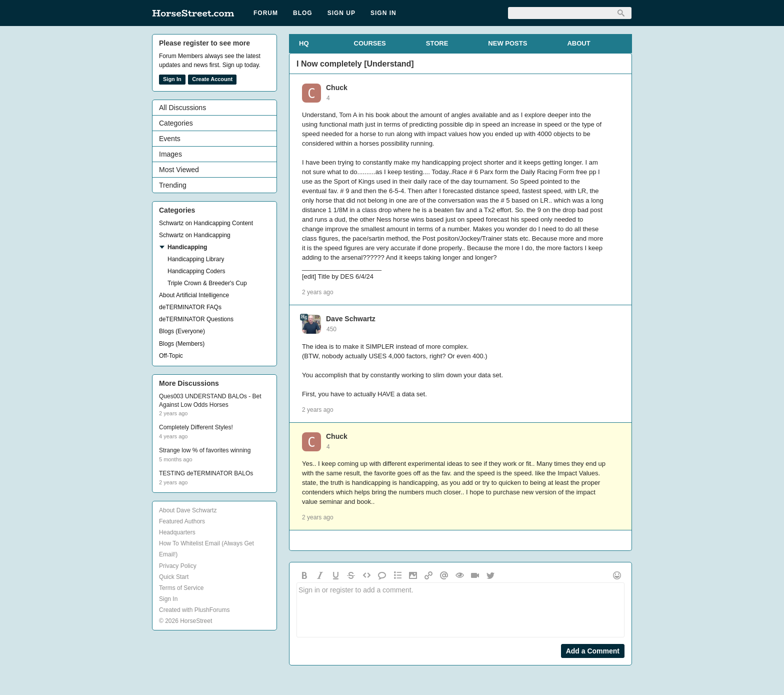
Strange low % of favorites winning (205, 450)
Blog (303, 13)
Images (170, 154)
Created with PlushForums (194, 610)
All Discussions (182, 108)
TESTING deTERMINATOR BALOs (206, 473)
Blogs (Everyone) (182, 331)
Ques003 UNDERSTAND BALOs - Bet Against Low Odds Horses (210, 401)
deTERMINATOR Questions (196, 319)
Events (170, 139)
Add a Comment (593, 651)
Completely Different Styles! (196, 427)
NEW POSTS (507, 43)
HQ (304, 43)
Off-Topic (171, 356)
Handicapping (187, 247)
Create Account (212, 79)
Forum (266, 13)
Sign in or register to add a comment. (460, 610)
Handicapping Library (196, 259)
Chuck (337, 88)
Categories (176, 123)
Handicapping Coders (196, 271)
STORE (437, 43)
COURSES (370, 43)
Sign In (383, 13)
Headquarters (177, 532)
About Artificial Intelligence (194, 295)
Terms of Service (181, 588)
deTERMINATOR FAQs (190, 307)
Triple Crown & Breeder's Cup (207, 283)
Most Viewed (179, 170)
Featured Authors (182, 521)
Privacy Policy (178, 566)
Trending (173, 185)
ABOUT (578, 43)
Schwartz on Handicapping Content (206, 223)
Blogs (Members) (182, 344)
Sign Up (341, 13)
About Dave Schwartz (188, 510)
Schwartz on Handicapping (195, 235)
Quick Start (174, 577)
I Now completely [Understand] (355, 64)
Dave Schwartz (351, 319)
